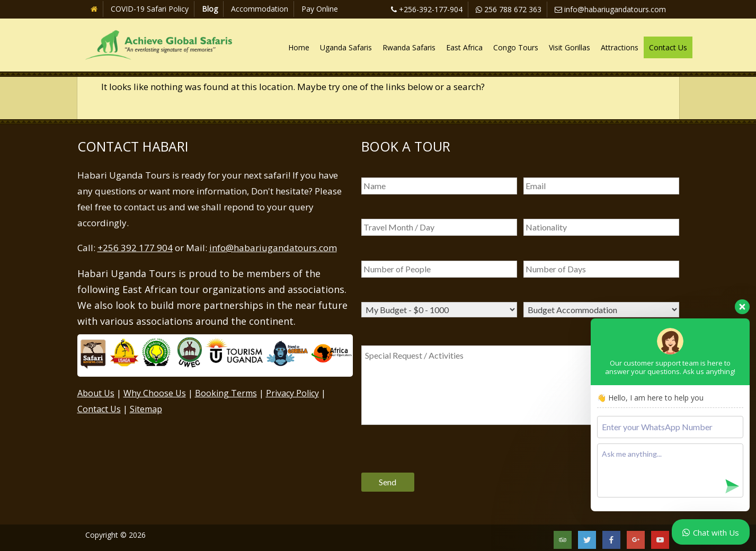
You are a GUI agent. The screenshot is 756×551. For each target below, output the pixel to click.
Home (299, 47)
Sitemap (146, 409)
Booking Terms (226, 393)
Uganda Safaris (346, 47)
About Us (96, 393)
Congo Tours (516, 47)
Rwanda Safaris (409, 47)
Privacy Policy (292, 393)
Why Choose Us (155, 393)
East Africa (464, 47)
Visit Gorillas (570, 47)
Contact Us (668, 47)
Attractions (620, 47)
